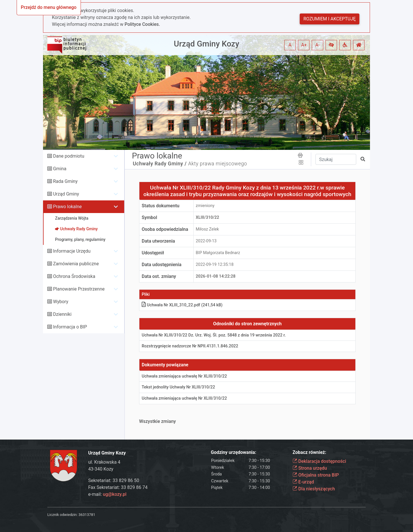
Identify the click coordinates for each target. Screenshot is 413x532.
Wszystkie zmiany (157, 421)
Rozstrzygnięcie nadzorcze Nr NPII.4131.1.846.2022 (190, 346)
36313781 (87, 515)
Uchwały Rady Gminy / (160, 164)
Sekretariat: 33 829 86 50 (114, 480)
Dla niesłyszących (314, 489)
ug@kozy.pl (115, 494)
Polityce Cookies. (142, 24)
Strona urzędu (310, 468)
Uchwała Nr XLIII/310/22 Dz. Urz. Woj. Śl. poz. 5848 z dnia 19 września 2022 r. (214, 335)
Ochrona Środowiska (74, 276)
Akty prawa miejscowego (218, 164)
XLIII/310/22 (208, 217)
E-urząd (303, 482)
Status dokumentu (160, 206)
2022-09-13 (206, 241)
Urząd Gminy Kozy (206, 44)
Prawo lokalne (67, 207)
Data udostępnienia (162, 265)
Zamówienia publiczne (76, 264)
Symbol (149, 217)
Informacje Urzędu (72, 251)
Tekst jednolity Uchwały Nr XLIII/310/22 (178, 387)
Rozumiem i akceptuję (330, 19)
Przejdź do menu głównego (49, 7)
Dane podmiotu (69, 156)
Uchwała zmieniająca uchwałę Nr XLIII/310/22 (184, 376)
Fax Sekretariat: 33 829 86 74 (118, 487)
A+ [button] (304, 45)
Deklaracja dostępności (319, 461)
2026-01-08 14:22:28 (216, 276)
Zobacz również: (309, 452)
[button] (331, 45)
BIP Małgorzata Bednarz (218, 253)
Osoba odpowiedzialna (165, 229)
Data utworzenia (158, 241)
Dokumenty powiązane (165, 365)
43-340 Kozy (101, 469)
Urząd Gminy (66, 194)
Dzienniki (62, 314)
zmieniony (205, 206)
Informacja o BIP (70, 327)
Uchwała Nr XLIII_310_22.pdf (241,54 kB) (182, 305)
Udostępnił (153, 253)
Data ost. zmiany (159, 276)
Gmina (60, 169)
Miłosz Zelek (208, 229)
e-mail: (107, 494)
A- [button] (318, 45)
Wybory (61, 302)
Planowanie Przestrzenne (79, 289)
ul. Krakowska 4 (104, 462)
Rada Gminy (65, 181)
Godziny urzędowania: (233, 452)
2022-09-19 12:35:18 (215, 265)
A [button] (290, 45)
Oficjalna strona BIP (316, 475)
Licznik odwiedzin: (62, 515)
